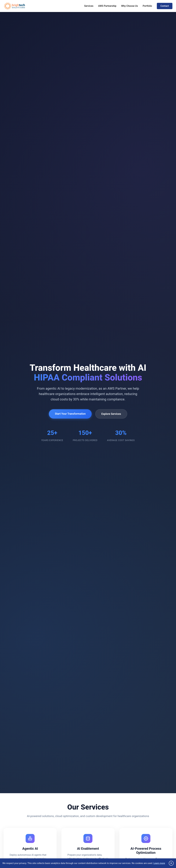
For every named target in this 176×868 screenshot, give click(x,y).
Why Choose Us (130, 6)
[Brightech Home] (14, 6)
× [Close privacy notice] (171, 863)
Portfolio (147, 6)
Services (89, 6)
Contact (165, 6)
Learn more (159, 863)
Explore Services (111, 414)
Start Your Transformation (70, 414)
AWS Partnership (107, 6)
